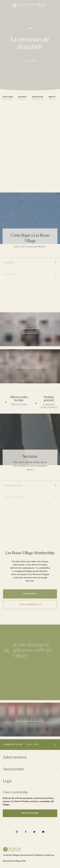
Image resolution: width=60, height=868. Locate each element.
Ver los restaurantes (30, 370)
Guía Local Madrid (30, 723)
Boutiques (22, 97)
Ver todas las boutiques (30, 333)
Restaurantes (37, 97)
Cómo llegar (8, 97)
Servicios (52, 97)
